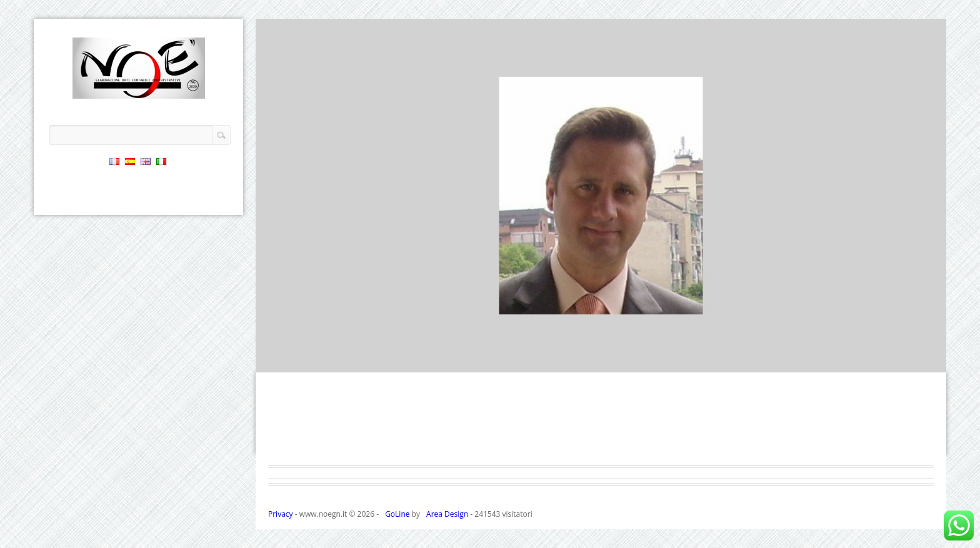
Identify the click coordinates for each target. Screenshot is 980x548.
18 (546, 360)
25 (660, 360)
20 (579, 360)
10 (416, 360)
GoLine (397, 514)
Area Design (447, 514)
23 (627, 360)
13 (465, 360)
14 (481, 360)
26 (676, 360)
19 (562, 360)
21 (595, 360)
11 (432, 360)
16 (514, 360)
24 (644, 360)
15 (497, 360)
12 (449, 360)
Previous (928, 331)
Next (928, 355)
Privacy (281, 514)
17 (530, 360)
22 (611, 360)
